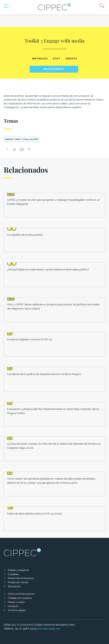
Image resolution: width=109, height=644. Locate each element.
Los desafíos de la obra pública (25, 235)
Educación (14, 586)
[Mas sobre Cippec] (54, 7)
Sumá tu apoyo (17, 610)
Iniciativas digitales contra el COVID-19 (30, 339)
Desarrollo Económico (21, 578)
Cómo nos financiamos (21, 594)
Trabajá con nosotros (20, 598)
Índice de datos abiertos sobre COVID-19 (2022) (35, 514)
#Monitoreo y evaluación (22, 139)
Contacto (13, 606)
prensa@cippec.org (48, 629)
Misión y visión (16, 602)
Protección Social (18, 582)
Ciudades (13, 574)
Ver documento (54, 69)
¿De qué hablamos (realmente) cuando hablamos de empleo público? (48, 270)
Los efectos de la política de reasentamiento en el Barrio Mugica (44, 374)
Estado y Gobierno (19, 570)
